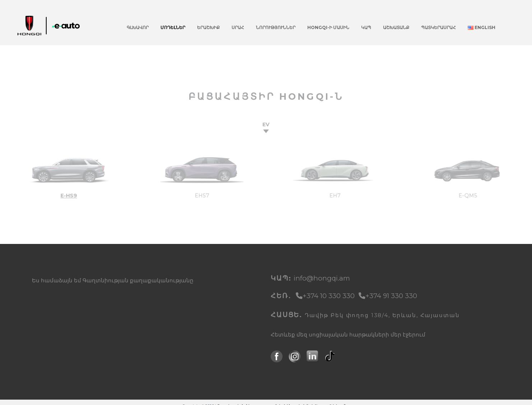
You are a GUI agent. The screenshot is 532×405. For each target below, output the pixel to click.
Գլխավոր (138, 28)
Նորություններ (276, 28)
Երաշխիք (208, 28)
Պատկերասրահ (438, 28)
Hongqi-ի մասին (328, 28)
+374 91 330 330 (388, 296)
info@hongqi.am (322, 278)
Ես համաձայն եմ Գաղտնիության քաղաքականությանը (113, 281)
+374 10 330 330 (326, 296)
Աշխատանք (396, 28)
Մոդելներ (173, 28)
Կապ (366, 28)
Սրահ (238, 28)
